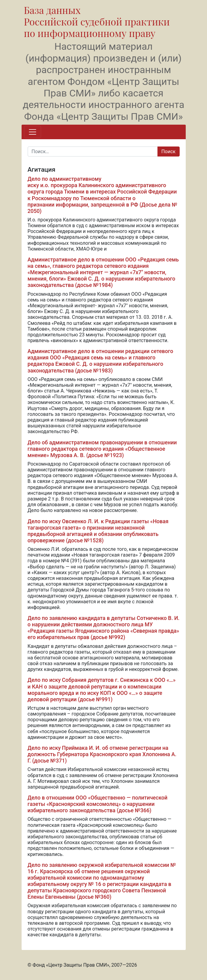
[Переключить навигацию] (33, 132)
